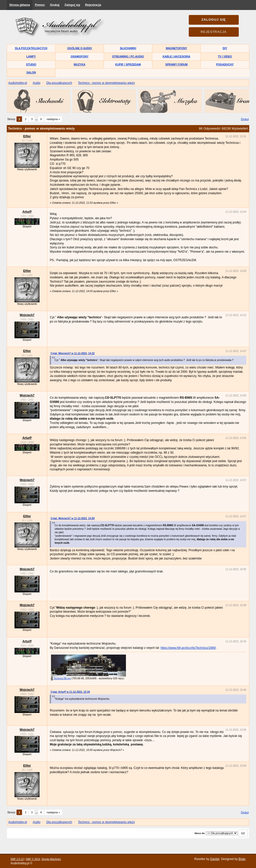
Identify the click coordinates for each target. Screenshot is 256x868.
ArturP (27, 212)
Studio (31, 64)
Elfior (27, 136)
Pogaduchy (225, 64)
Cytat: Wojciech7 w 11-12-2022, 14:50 (72, 518)
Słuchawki (128, 48)
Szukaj (55, 5)
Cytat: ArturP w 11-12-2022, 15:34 (70, 692)
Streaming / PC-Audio (128, 56)
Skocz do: (200, 833)
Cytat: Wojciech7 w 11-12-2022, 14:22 (72, 353)
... (37, 119)
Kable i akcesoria (177, 56)
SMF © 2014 (33, 859)
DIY (225, 48)
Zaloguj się (72, 5)
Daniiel (215, 859)
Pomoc (40, 5)
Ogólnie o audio (80, 48)
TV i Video (225, 56)
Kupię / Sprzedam (128, 64)
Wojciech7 (27, 315)
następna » (53, 119)
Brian (242, 859)
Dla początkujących (31, 48)
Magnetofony (176, 48)
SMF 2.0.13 (17, 859)
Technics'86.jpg (61, 678)
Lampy (31, 56)
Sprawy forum (176, 64)
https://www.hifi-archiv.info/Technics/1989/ (188, 648)
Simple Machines (51, 859)
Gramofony (80, 56)
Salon (31, 72)
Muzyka (79, 64)
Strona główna (20, 5)
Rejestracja (93, 5)
